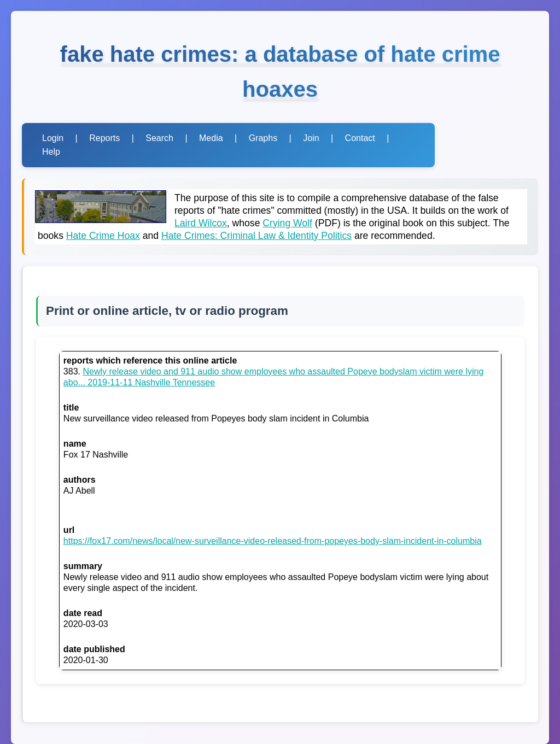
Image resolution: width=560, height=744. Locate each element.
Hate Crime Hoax (103, 236)
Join (311, 138)
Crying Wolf (287, 223)
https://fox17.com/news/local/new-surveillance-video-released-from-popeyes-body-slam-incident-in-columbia (273, 541)
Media (211, 138)
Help (51, 152)
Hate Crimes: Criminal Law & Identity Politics (256, 236)
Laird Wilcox (201, 223)
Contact (360, 138)
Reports (104, 138)
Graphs (263, 138)
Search (159, 138)
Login (53, 138)
